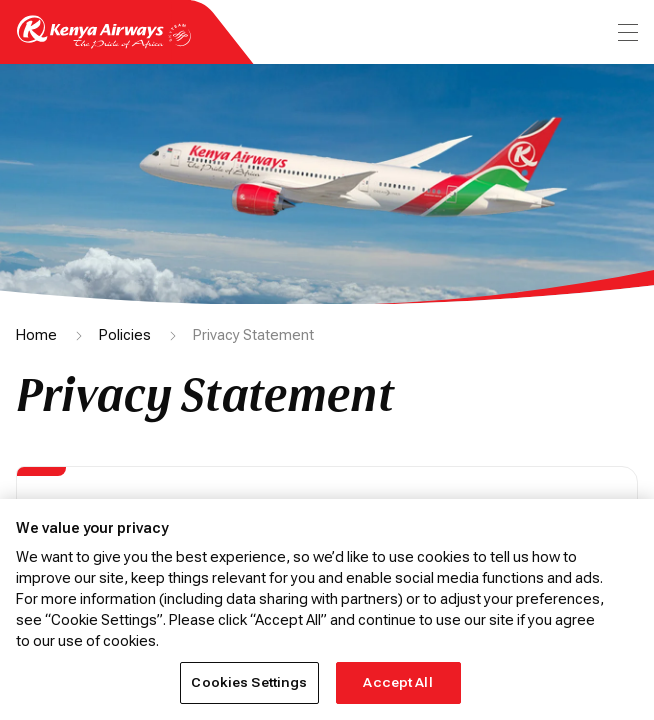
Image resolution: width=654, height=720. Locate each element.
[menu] (626, 32)
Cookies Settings (249, 682)
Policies (125, 335)
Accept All (397, 682)
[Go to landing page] (104, 43)
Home (36, 335)
